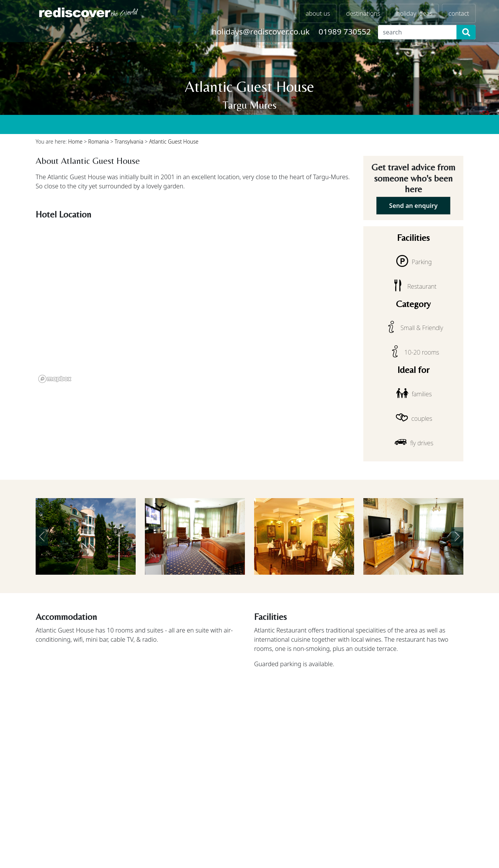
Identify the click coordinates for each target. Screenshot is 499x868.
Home (76, 141)
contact (459, 13)
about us (318, 13)
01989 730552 (345, 31)
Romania (98, 141)
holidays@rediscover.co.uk (261, 31)
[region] (195, 304)
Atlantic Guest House (174, 141)
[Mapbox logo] (55, 379)
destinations (363, 13)
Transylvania (129, 141)
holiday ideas (414, 13)
